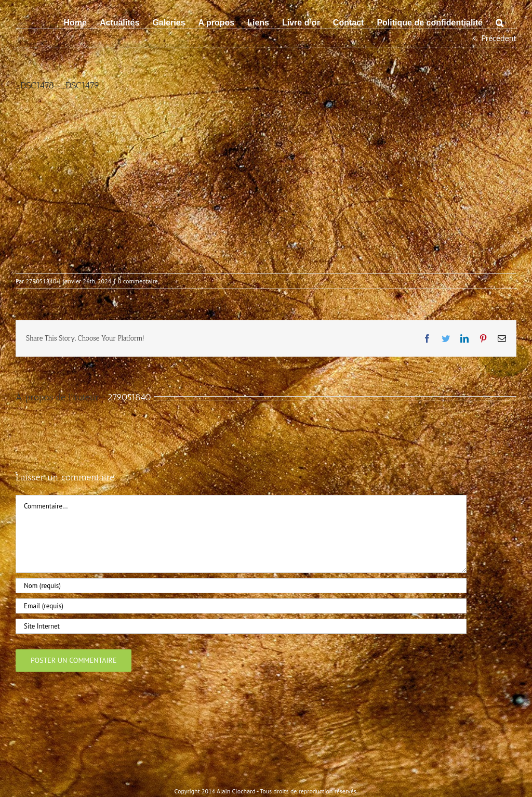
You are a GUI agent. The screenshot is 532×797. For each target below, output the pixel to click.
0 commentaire (138, 281)
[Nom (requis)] (241, 586)
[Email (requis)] (241, 606)
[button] (500, 22)
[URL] (241, 626)
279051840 (41, 281)
